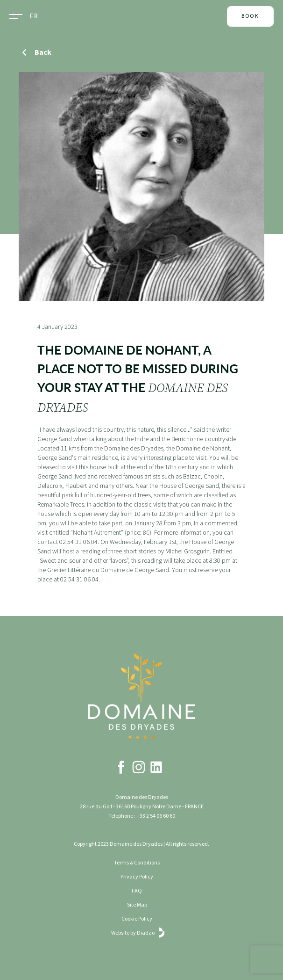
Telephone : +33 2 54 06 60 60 (142, 816)
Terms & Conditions (137, 863)
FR (34, 16)
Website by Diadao (137, 933)
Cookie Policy (137, 919)
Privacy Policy (137, 877)
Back (35, 52)
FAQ (137, 891)
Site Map (137, 905)
